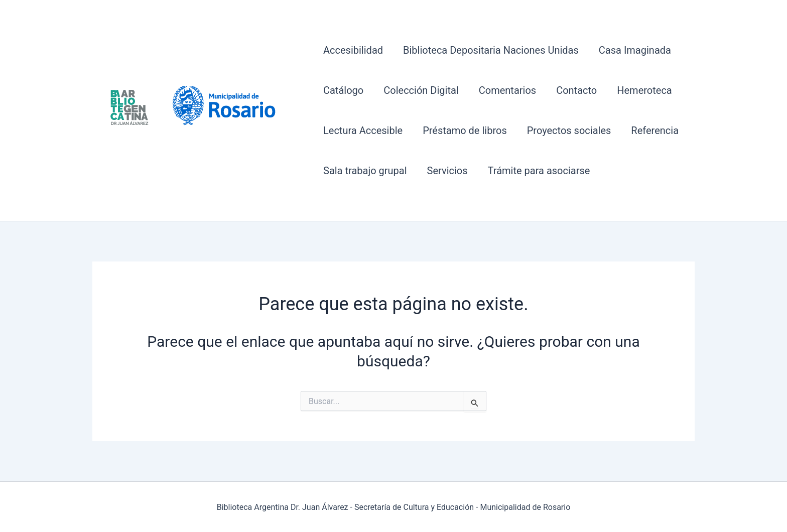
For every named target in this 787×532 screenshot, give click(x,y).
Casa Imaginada (635, 50)
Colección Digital (421, 90)
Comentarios (507, 90)
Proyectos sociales (569, 130)
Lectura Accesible (363, 130)
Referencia (655, 130)
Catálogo (343, 90)
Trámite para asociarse (539, 171)
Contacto (576, 90)
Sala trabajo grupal (365, 171)
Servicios (447, 171)
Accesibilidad (353, 50)
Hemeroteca (644, 90)
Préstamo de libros (465, 130)
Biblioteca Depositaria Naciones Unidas (491, 50)
